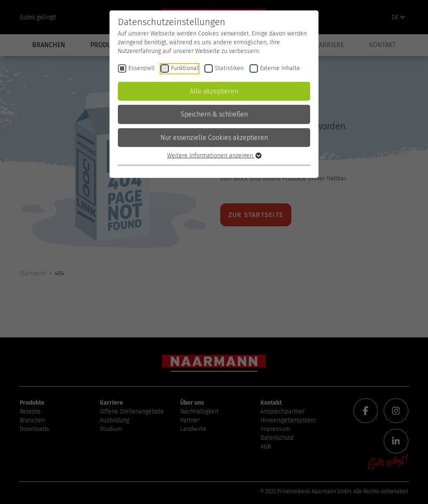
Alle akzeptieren (214, 91)
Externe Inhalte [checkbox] (280, 68)
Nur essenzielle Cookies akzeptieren (214, 138)
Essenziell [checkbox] (141, 68)
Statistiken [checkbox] (229, 68)
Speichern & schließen (214, 114)
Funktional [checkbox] (185, 68)
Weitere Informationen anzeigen (214, 156)
